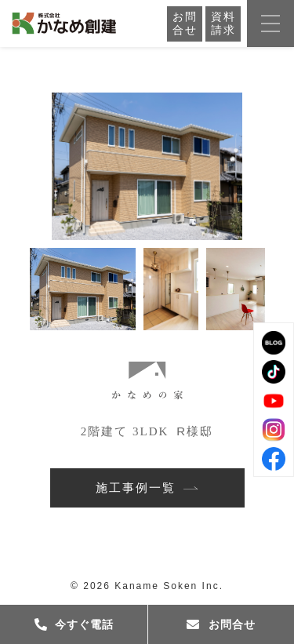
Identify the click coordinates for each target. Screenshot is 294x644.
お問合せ (185, 24)
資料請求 (223, 24)
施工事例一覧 (147, 488)
